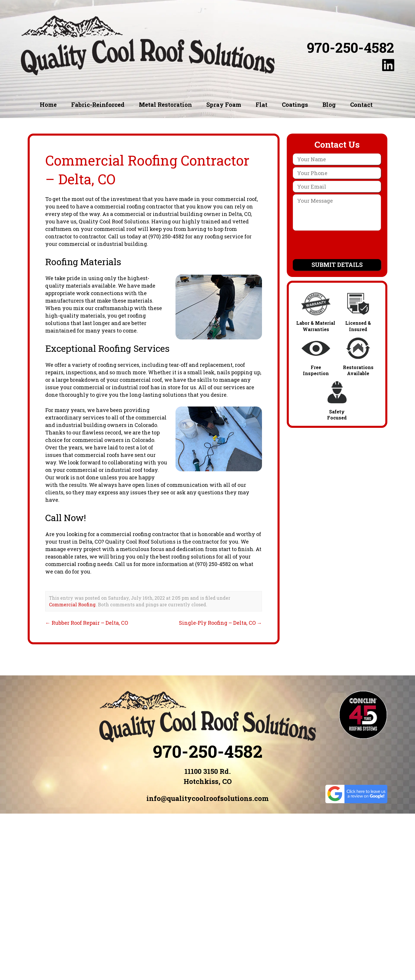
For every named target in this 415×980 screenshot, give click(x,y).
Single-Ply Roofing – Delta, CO (220, 623)
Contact (361, 105)
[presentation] (337, 246)
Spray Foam (224, 105)
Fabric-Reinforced (98, 105)
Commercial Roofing (72, 604)
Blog (329, 105)
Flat (262, 105)
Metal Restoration (165, 105)
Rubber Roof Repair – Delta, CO (87, 623)
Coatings (295, 105)
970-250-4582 (351, 48)
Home (48, 105)
